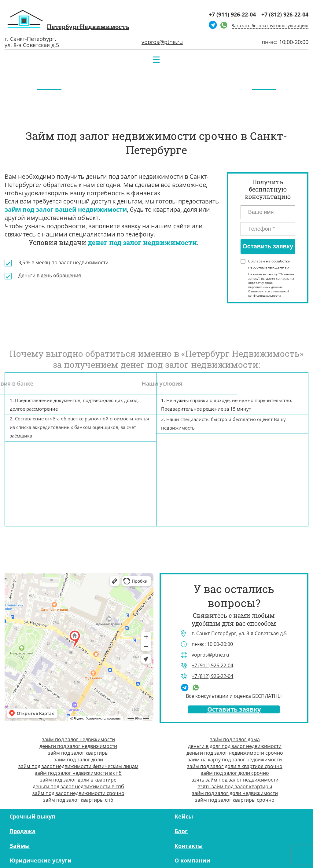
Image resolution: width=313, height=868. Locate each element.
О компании (192, 860)
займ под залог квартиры (78, 753)
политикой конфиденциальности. (269, 293)
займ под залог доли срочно (235, 773)
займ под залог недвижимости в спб (78, 773)
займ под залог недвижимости (78, 739)
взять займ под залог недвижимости (235, 780)
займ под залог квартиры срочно (235, 800)
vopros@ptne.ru (162, 42)
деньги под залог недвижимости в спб (78, 786)
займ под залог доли (78, 760)
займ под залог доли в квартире (78, 780)
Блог (181, 831)
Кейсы (184, 816)
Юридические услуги (41, 860)
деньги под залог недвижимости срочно (235, 753)
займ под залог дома (235, 739)
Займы (20, 846)
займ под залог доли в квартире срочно (235, 766)
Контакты (189, 846)
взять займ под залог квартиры (235, 786)
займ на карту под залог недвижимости (235, 760)
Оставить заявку (234, 709)
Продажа (22, 831)
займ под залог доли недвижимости (235, 793)
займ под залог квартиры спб (78, 800)
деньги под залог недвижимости (78, 746)
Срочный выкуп (32, 816)
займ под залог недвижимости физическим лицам (78, 766)
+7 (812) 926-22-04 (285, 14)
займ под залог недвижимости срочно (78, 793)
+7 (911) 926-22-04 (232, 14)
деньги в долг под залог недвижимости (235, 746)
